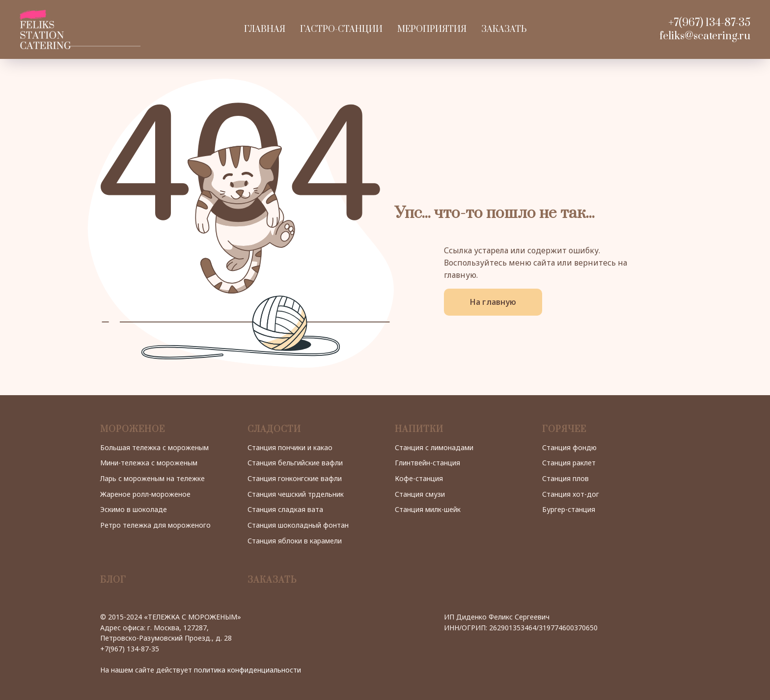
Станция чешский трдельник (296, 494)
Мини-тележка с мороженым (149, 463)
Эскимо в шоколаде (134, 509)
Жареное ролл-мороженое (145, 494)
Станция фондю (569, 447)
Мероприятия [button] (432, 29)
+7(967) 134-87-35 (709, 23)
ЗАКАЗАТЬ (272, 580)
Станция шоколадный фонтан (298, 525)
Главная (265, 29)
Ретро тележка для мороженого (155, 525)
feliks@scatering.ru (705, 36)
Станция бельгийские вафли (295, 463)
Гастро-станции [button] (341, 29)
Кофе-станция (419, 478)
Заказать (504, 29)
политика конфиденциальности (247, 670)
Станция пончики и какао (290, 447)
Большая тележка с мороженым (154, 447)
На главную (493, 302)
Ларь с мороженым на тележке (152, 478)
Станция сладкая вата (285, 509)
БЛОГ (113, 580)
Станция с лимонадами (434, 447)
